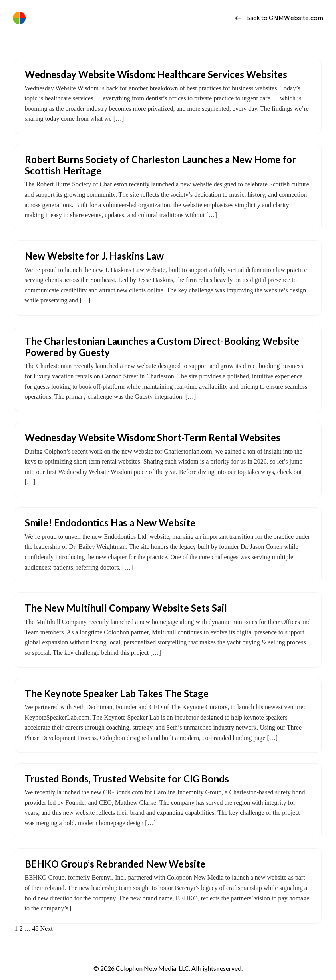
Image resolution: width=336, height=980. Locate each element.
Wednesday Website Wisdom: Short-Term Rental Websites (153, 437)
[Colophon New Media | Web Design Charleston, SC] (19, 18)
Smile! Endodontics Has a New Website (110, 523)
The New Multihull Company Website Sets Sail (126, 608)
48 (36, 929)
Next (47, 929)
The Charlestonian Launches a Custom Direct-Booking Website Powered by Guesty (162, 347)
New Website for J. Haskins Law (94, 256)
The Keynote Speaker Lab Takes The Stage (117, 693)
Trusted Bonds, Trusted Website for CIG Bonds (127, 779)
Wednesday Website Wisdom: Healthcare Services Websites (156, 74)
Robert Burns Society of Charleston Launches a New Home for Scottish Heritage (160, 165)
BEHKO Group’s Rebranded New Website (115, 864)
